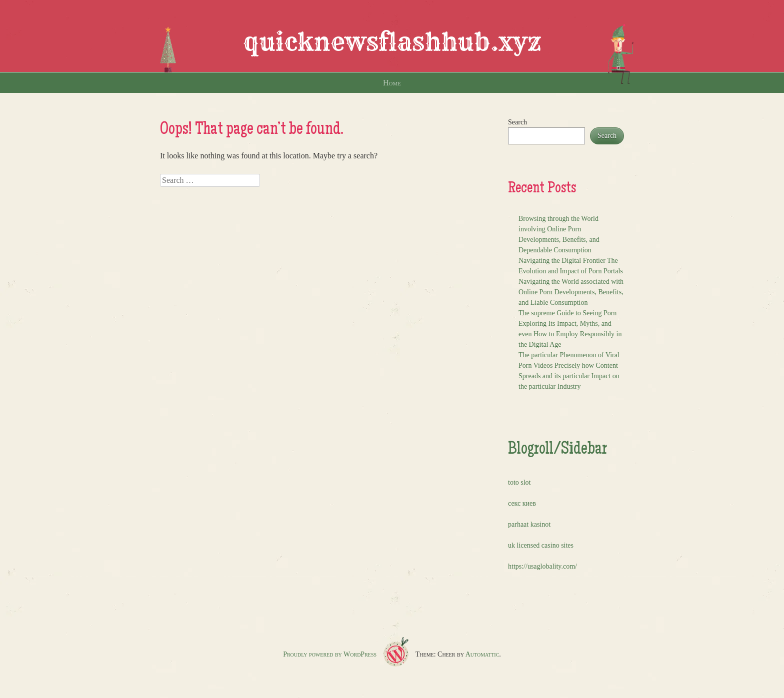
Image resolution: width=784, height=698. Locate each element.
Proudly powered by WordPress (330, 654)
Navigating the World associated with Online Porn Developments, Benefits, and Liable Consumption (571, 292)
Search (517, 122)
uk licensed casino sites (541, 545)
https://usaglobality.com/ (542, 566)
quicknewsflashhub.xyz (392, 42)
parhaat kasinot (529, 524)
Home (392, 83)
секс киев (522, 503)
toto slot (519, 482)
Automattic (482, 654)
